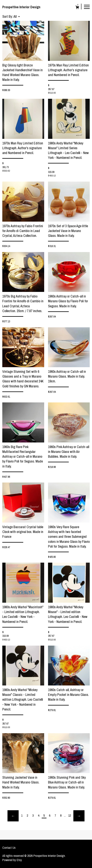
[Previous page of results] (13, 816)
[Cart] (77, 8)
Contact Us (9, 848)
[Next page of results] (79, 816)
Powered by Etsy (12, 860)
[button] (17, 16)
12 (70, 815)
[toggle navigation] (87, 7)
